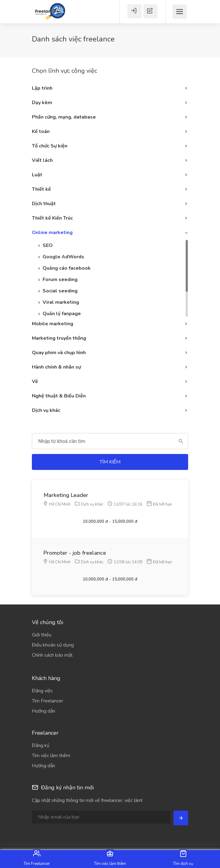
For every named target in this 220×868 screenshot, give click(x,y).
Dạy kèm (42, 103)
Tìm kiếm (110, 462)
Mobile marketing (53, 324)
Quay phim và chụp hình (59, 353)
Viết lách (42, 160)
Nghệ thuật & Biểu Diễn (59, 396)
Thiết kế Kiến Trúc (52, 218)
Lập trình (42, 88)
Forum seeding (60, 280)
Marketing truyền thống (59, 338)
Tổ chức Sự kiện (50, 146)
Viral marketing (61, 302)
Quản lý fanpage (62, 314)
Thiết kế (41, 189)
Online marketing (52, 233)
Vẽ (35, 381)
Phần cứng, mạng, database (64, 117)
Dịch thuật (44, 204)
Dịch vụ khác (46, 410)
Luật (37, 175)
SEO (48, 245)
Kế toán (41, 131)
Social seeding (60, 291)
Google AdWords (63, 257)
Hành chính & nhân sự (56, 367)
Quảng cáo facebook (67, 268)
